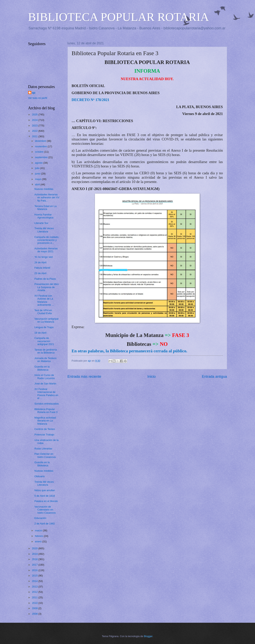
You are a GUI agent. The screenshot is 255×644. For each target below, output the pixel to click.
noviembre (41, 146)
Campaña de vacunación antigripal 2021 (44, 341)
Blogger (148, 636)
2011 (35, 597)
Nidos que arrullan (45, 490)
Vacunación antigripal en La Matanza (46, 320)
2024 (35, 120)
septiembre (42, 157)
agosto (39, 163)
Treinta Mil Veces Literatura (44, 230)
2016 (35, 570)
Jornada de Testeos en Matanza (45, 360)
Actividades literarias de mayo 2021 (46, 250)
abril (38, 184)
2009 (35, 608)
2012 (35, 592)
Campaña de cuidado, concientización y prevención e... (47, 240)
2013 (35, 587)
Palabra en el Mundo (46, 501)
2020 (35, 548)
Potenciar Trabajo (44, 435)
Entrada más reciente (84, 377)
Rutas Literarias (43, 449)
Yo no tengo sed (44, 257)
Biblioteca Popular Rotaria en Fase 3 (46, 411)
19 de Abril (40, 333)
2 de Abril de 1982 (45, 524)
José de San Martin (45, 384)
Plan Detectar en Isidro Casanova (45, 455)
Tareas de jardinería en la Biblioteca (46, 351)
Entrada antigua (214, 377)
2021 (35, 136)
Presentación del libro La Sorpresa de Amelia (47, 287)
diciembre (41, 141)
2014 (35, 581)
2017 (35, 565)
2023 (35, 126)
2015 (35, 576)
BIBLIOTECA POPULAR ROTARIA (119, 17)
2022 (35, 131)
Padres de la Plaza (45, 279)
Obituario (40, 476)
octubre (40, 152)
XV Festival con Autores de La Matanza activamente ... (44, 300)
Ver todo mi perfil (38, 98)
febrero (39, 536)
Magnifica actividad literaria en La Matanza (45, 421)
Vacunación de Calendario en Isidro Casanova (45, 510)
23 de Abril (40, 273)
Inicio (151, 377)
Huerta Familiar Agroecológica (44, 216)
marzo (39, 530)
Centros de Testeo (45, 429)
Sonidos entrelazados (47, 404)
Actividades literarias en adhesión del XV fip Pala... (47, 198)
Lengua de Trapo (44, 327)
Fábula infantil (42, 268)
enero (39, 541)
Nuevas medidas (44, 189)
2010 (35, 603)
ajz (34, 93)
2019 (35, 554)
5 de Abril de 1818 (45, 496)
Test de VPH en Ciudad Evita (43, 312)
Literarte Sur (41, 223)
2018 (35, 559)
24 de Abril (40, 262)
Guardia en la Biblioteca (42, 368)
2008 (35, 614)
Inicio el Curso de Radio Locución (45, 377)
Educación (40, 518)
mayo (38, 179)
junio (38, 174)
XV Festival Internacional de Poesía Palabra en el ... (46, 394)
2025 (35, 115)
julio (38, 168)
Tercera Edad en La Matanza (45, 208)
